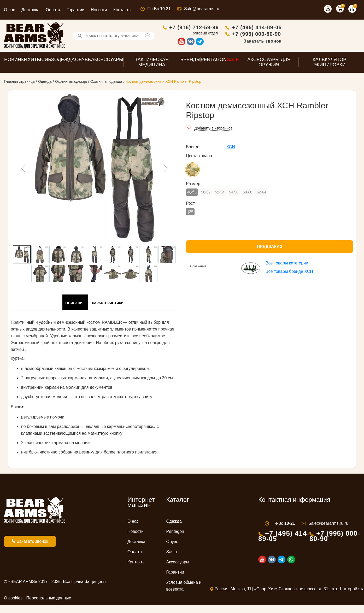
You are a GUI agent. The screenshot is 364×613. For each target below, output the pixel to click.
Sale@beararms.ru (202, 9)
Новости (99, 10)
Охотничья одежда (71, 83)
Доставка (30, 10)
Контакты (122, 10)
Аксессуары (178, 563)
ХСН (230, 148)
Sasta (172, 553)
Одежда (45, 83)
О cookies (13, 599)
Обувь (172, 543)
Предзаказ (270, 248)
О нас (10, 10)
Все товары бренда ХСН (289, 273)
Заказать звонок (341, 42)
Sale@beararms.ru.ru (328, 525)
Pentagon (175, 533)
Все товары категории (287, 264)
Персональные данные (49, 599)
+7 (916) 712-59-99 (272, 28)
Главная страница (19, 83)
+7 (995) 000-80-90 (335, 34)
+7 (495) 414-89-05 (335, 28)
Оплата (53, 10)
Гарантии (76, 10)
